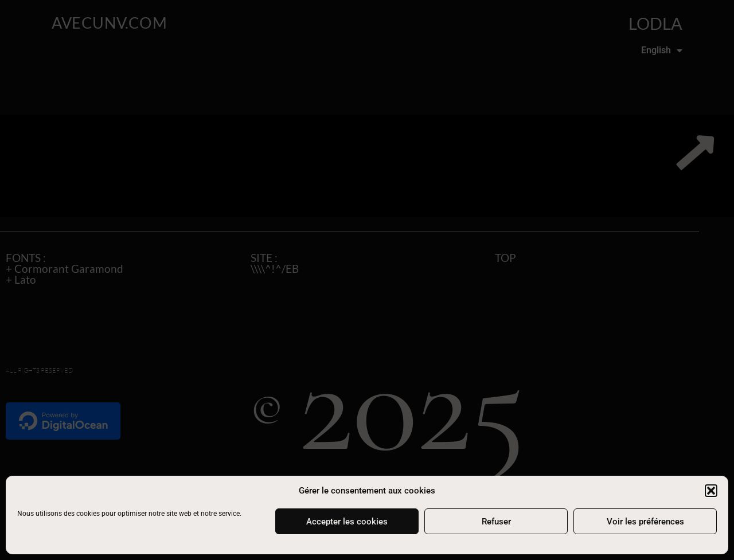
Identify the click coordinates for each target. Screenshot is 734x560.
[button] (711, 491)
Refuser (496, 522)
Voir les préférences (645, 522)
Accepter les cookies (347, 522)
